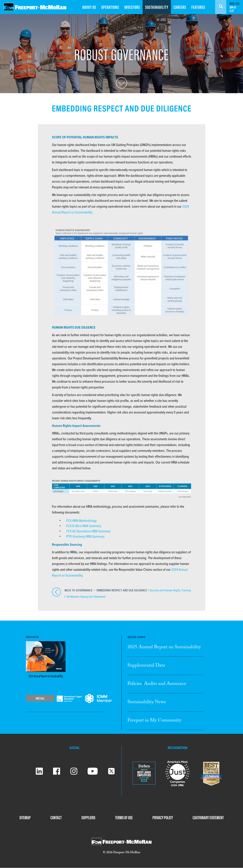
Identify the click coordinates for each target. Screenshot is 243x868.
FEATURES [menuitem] (198, 7)
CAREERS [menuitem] (180, 7)
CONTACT (56, 817)
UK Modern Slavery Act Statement (86, 597)
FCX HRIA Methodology (81, 521)
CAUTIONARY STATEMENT (208, 817)
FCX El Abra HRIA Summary (84, 526)
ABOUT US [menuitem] (89, 7)
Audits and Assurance (165, 684)
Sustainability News (147, 702)
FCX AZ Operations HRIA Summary (88, 531)
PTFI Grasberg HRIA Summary (85, 537)
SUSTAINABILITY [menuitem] (157, 7)
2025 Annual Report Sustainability (164, 648)
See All (40, 698)
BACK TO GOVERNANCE (78, 591)
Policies (135, 684)
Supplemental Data (146, 666)
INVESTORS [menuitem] (132, 7)
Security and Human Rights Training (170, 591)
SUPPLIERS (88, 817)
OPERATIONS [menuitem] (110, 7)
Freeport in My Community (154, 721)
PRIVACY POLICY (163, 817)
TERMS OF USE (124, 817)
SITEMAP (25, 817)
